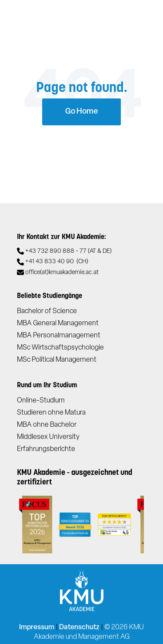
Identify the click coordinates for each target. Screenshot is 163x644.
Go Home (81, 112)
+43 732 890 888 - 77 (68, 252)
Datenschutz (79, 628)
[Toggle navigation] (143, 18)
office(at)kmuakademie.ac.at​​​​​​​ (62, 273)
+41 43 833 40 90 (57, 262)
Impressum (37, 628)
